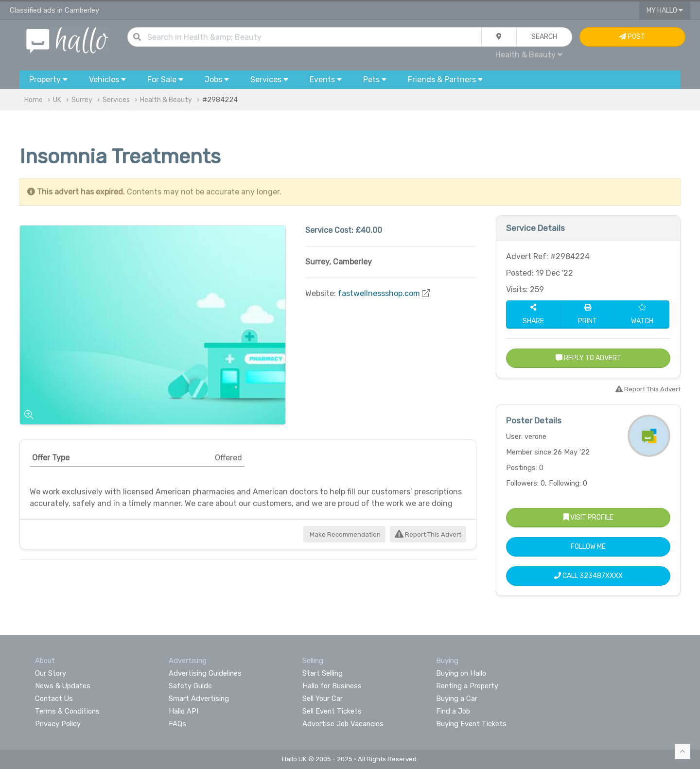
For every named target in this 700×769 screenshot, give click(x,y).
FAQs (177, 724)
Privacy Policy (58, 724)
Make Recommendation (344, 534)
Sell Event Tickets (332, 711)
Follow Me (588, 547)
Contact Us (54, 699)
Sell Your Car (323, 699)
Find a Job (453, 711)
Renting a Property (467, 686)
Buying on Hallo (461, 673)
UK (57, 100)
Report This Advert (428, 534)
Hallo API (184, 711)
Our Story (51, 673)
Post (632, 37)
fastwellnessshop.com (379, 293)
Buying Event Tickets (471, 724)
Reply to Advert (588, 358)
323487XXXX (601, 576)
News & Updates (63, 686)
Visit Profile (588, 517)
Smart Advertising (199, 699)
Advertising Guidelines (205, 673)
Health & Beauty (529, 55)
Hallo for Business (332, 686)
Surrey (82, 100)
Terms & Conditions (67, 711)
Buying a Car (457, 699)
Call (588, 576)
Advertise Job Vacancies (343, 724)
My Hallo (665, 10)
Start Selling (323, 673)
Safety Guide (190, 686)
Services (116, 100)
